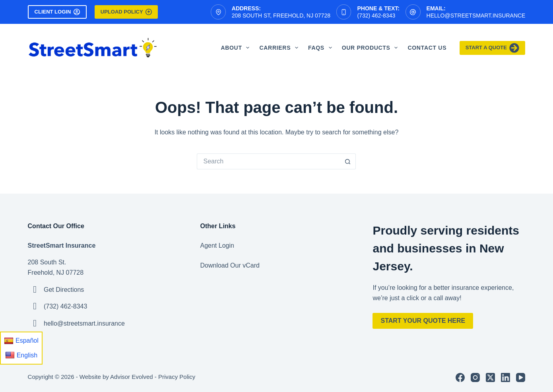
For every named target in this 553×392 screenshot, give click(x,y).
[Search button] (348, 161)
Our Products (372, 48)
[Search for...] (268, 161)
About (237, 48)
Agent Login (217, 245)
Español (21, 341)
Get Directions (64, 290)
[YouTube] (521, 377)
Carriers (280, 48)
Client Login (57, 12)
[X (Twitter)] (490, 377)
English (21, 355)
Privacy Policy (177, 377)
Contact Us (427, 48)
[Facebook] (460, 377)
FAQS (322, 48)
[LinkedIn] (505, 377)
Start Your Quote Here (423, 321)
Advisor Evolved (132, 377)
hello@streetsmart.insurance (476, 16)
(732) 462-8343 (376, 16)
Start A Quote (493, 48)
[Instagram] (475, 377)
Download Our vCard (230, 265)
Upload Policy (126, 12)
